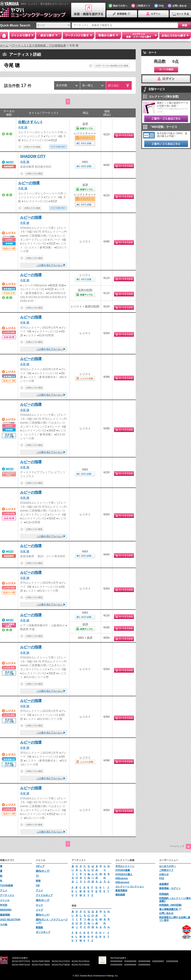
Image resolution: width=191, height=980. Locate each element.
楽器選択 (164, 884)
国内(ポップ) (43, 871)
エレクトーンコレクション (130, 887)
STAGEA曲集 (123, 870)
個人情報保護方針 (169, 909)
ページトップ (177, 846)
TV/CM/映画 (6, 886)
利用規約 (164, 894)
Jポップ (40, 866)
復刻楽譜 (120, 895)
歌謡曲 (39, 927)
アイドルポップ (44, 895)
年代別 (4, 905)
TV (37, 876)
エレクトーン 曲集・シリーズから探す (140, 35)
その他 (4, 925)
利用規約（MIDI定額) (170, 905)
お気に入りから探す (175, 35)
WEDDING (6, 910)
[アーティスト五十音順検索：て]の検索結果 (39, 45)
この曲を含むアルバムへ (50, 265)
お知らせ (164, 874)
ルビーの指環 (29, 183)
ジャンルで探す (22, 35)
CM (38, 886)
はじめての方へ (168, 866)
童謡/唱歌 (5, 915)
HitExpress (122, 878)
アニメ (4, 890)
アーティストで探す (79, 35)
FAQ (162, 878)
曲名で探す (49, 35)
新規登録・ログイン (170, 888)
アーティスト (7, 895)
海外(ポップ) (43, 900)
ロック (39, 905)
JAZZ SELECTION (10, 920)
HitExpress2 (122, 882)
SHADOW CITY (33, 156)
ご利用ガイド (166, 870)
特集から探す (108, 35)
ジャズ (39, 910)
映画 (38, 881)
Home (4, 35)
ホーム (4, 45)
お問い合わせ (166, 913)
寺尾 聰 (23, 127)
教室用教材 (121, 890)
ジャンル (5, 900)
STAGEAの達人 (124, 874)
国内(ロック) (43, 915)
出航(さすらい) (30, 122)
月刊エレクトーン (125, 866)
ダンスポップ (43, 932)
